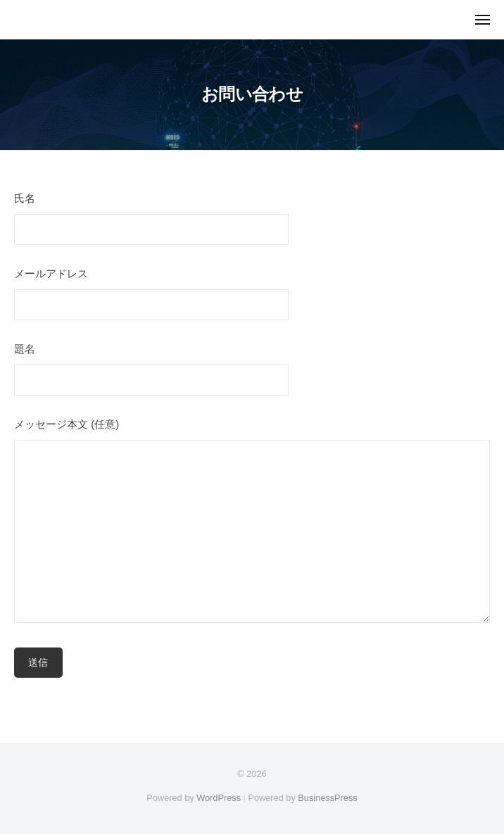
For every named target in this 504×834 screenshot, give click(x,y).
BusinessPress (327, 798)
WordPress (219, 798)
